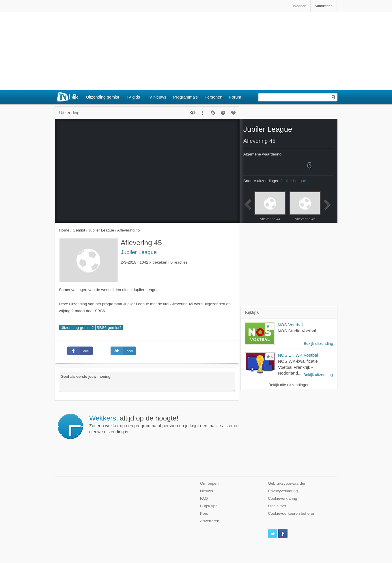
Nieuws (207, 491)
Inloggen (299, 6)
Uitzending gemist (102, 97)
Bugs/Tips (209, 506)
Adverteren (210, 521)
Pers (204, 513)
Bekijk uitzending (318, 343)
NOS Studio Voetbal (297, 331)
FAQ (204, 498)
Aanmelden (324, 6)
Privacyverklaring (283, 491)
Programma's (185, 97)
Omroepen (209, 483)
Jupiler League (139, 252)
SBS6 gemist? (109, 328)
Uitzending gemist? (77, 328)
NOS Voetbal (290, 325)
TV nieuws (157, 97)
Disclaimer (277, 506)
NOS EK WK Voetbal (298, 355)
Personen (214, 97)
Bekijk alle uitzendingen (289, 385)
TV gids (133, 97)
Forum (235, 97)
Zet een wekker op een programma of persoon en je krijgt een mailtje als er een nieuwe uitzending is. (165, 424)
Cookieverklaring (282, 498)
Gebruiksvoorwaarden (287, 483)
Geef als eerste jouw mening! (147, 382)
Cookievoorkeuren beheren (292, 513)
